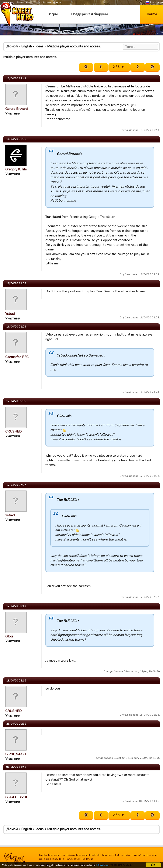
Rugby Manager (49, 855)
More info (102, 866)
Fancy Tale (72, 859)
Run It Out (87, 859)
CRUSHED (13, 431)
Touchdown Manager (74, 855)
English (27, 46)
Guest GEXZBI (16, 797)
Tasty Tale (58, 859)
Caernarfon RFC (17, 357)
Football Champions (102, 855)
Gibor (9, 636)
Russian (153, 3)
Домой (12, 46)
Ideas (39, 46)
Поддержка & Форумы (89, 14)
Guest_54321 (16, 754)
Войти (152, 14)
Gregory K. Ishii (16, 169)
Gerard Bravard (16, 109)
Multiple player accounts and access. (74, 46)
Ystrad (10, 314)
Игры (53, 14)
